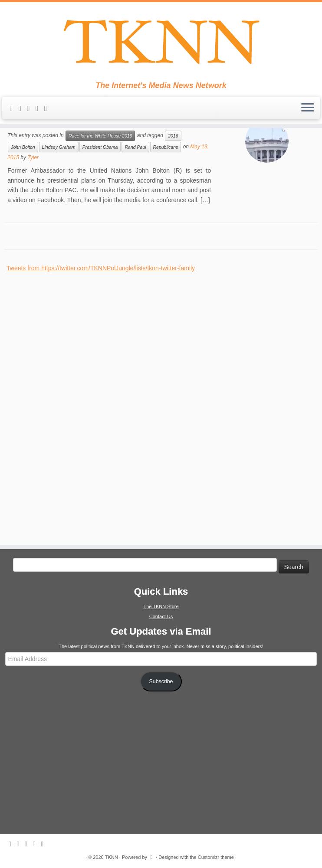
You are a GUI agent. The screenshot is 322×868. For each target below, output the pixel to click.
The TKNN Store (161, 606)
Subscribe (161, 681)
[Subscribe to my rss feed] (14, 108)
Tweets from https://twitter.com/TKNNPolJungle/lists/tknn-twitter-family (101, 268)
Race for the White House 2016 (100, 136)
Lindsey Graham (59, 147)
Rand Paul (135, 147)
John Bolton (23, 147)
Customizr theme (216, 857)
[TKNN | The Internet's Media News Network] (161, 42)
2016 (173, 136)
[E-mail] (23, 108)
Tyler (33, 157)
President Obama (100, 147)
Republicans (166, 147)
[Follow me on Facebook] (40, 108)
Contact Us (161, 616)
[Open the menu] (308, 108)
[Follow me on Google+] (49, 108)
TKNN (112, 857)
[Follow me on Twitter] (31, 108)
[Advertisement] (72, 403)
